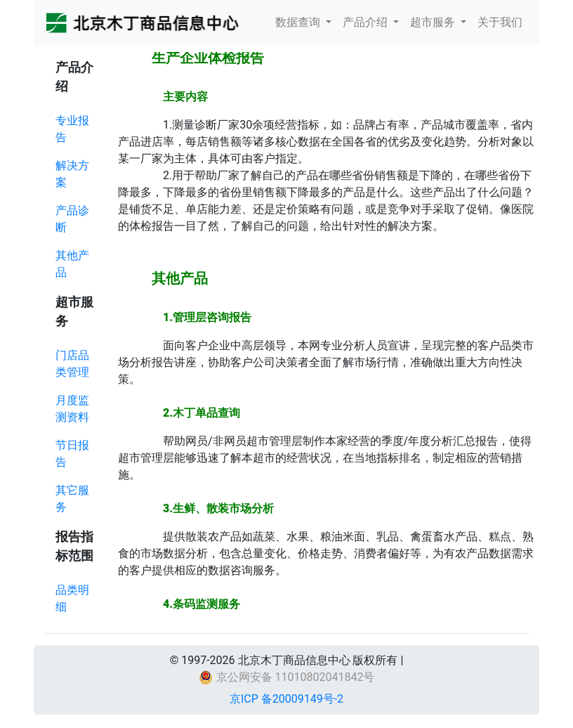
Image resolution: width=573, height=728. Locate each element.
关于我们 (500, 22)
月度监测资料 (72, 409)
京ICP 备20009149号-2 (286, 699)
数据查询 (299, 22)
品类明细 (72, 598)
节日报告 (72, 454)
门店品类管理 (72, 364)
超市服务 (434, 22)
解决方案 (72, 174)
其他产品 (72, 264)
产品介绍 (367, 22)
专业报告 (72, 129)
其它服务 (72, 499)
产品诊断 (72, 219)
